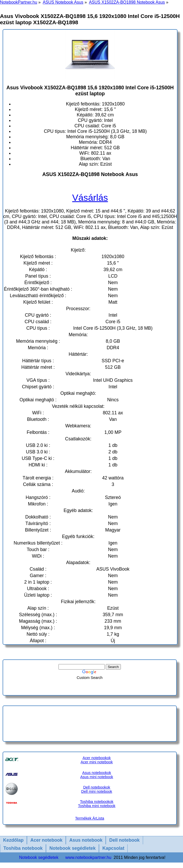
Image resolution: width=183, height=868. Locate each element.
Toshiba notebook (23, 848)
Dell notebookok (97, 787)
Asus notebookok (97, 773)
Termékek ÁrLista (90, 818)
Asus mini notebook (97, 777)
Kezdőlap (13, 840)
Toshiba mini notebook (97, 806)
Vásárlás (90, 198)
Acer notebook (46, 840)
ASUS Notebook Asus (63, 2)
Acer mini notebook (97, 762)
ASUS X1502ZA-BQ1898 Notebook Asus (127, 2)
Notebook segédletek (72, 848)
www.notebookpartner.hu (88, 857)
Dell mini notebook (97, 791)
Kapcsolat (113, 848)
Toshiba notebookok (97, 802)
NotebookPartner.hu (19, 2)
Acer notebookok (97, 758)
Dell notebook (124, 840)
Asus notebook (86, 840)
